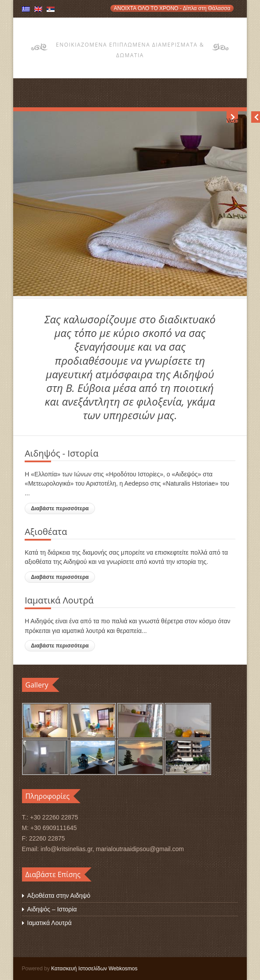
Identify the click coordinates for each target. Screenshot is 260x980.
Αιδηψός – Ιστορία (52, 909)
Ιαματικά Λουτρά (49, 923)
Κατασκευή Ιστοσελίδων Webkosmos (94, 969)
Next (232, 120)
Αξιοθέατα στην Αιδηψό (59, 896)
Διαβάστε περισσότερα (60, 508)
